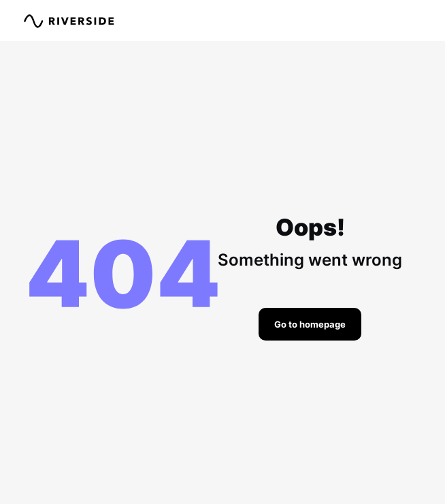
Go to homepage (310, 324)
